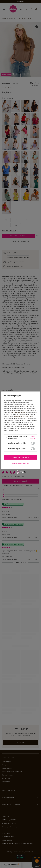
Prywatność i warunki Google (23, 417)
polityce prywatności (19, 413)
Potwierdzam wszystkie (21, 457)
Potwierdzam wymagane (20, 463)
